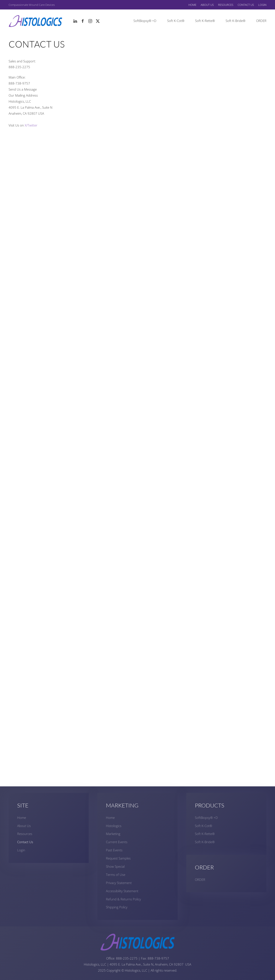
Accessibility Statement (122, 891)
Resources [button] (226, 5)
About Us (24, 826)
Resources (25, 834)
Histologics (114, 826)
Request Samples (118, 858)
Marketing (113, 834)
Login (262, 5)
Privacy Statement (119, 883)
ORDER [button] (261, 21)
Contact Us (246, 5)
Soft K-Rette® (205, 21)
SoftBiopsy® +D (145, 21)
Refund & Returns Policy (123, 899)
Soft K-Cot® (176, 21)
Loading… (137, 457)
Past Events (114, 850)
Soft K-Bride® (235, 21)
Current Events (117, 842)
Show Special (115, 866)
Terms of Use (116, 875)
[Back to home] (35, 21)
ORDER (200, 880)
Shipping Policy (117, 907)
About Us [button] (207, 5)
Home (192, 5)
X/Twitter (31, 125)
